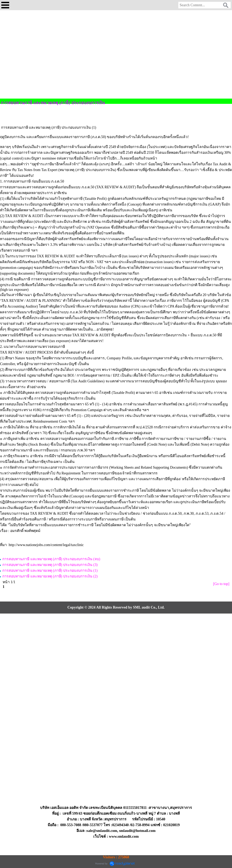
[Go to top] (221, 584)
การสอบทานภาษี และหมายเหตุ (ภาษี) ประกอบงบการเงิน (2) (50, 576)
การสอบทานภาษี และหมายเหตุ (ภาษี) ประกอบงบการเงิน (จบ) (51, 559)
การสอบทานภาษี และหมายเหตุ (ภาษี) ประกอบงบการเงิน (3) (50, 565)
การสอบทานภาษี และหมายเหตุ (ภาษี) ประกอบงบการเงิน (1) (50, 571)
